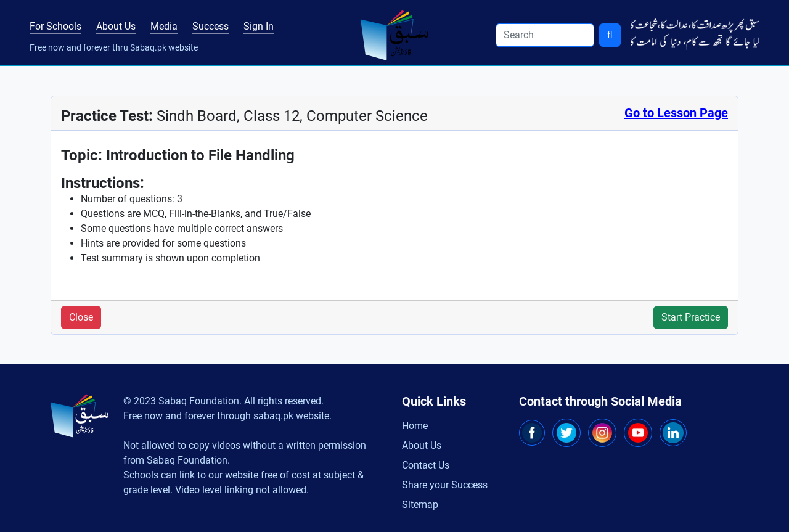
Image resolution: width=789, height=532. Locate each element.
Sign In (259, 26)
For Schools (55, 26)
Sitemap (420, 505)
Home (415, 426)
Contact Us (426, 465)
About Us (116, 26)
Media (164, 26)
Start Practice (691, 317)
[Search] (545, 35)
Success (211, 26)
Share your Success (445, 485)
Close (81, 317)
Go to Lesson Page (676, 113)
